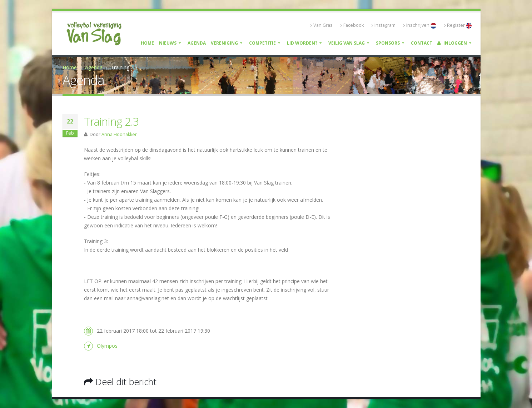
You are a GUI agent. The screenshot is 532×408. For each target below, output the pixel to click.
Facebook (352, 25)
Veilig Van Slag (347, 43)
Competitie (262, 43)
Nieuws (168, 43)
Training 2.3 (111, 121)
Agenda (197, 43)
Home (147, 43)
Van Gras (322, 25)
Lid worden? (302, 43)
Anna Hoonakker (119, 134)
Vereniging (224, 43)
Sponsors (388, 43)
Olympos (107, 346)
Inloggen (452, 43)
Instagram (384, 25)
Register (458, 25)
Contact (422, 43)
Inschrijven (420, 25)
